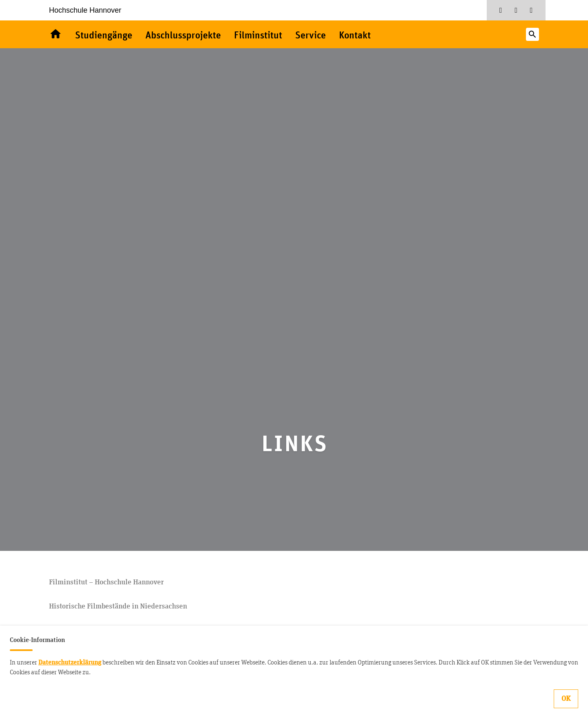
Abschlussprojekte (183, 36)
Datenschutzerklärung (70, 662)
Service (311, 36)
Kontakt (355, 36)
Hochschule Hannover (85, 10)
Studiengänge (104, 36)
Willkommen (56, 34)
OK (566, 699)
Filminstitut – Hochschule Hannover (106, 582)
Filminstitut (258, 36)
